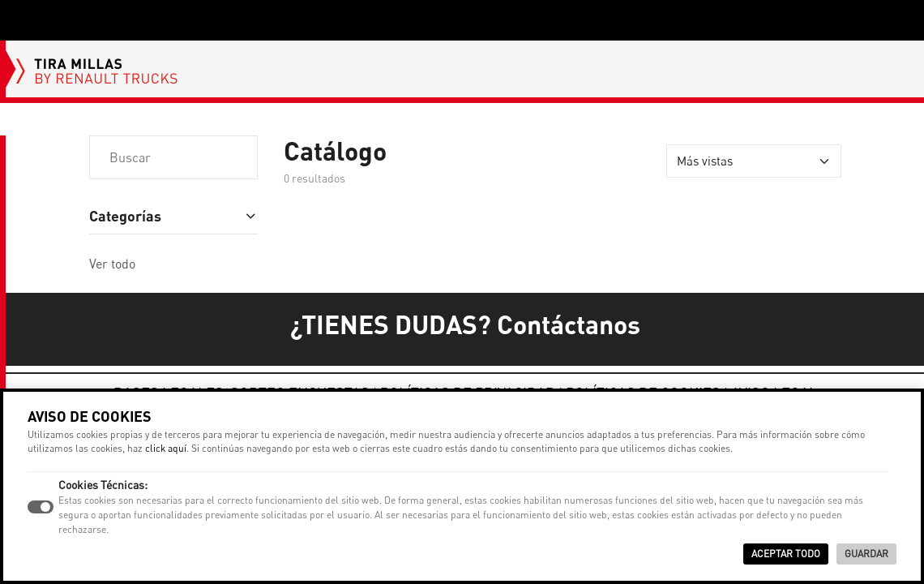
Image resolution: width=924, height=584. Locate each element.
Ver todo (112, 264)
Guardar (866, 554)
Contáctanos (569, 324)
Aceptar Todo (786, 554)
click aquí (166, 448)
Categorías (125, 216)
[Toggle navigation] (23, 21)
